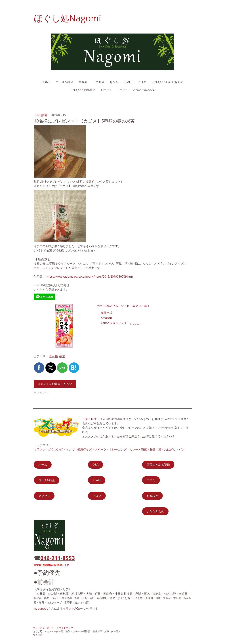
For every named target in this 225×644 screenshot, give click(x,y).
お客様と (152, 496)
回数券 (83, 82)
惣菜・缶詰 (148, 449)
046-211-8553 (58, 558)
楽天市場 (107, 313)
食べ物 (53, 356)
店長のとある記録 (144, 90)
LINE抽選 (41, 115)
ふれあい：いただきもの (167, 82)
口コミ (151, 480)
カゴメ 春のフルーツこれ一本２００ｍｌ (123, 306)
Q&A (95, 465)
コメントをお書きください (55, 384)
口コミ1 (106, 90)
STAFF (128, 82)
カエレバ (136, 324)
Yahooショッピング (114, 323)
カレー (134, 449)
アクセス (98, 82)
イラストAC (70, 608)
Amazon (106, 318)
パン (182, 449)
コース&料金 (47, 480)
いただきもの (155, 511)
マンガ (70, 449)
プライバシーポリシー (45, 628)
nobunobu (41, 608)
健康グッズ (85, 449)
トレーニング (118, 449)
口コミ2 (122, 90)
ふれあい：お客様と (83, 90)
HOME (46, 82)
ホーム (43, 465)
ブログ (142, 82)
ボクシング (56, 449)
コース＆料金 (64, 82)
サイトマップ (66, 628)
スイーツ (100, 449)
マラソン (40, 449)
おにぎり (170, 449)
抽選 (62, 356)
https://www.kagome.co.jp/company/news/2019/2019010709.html (89, 277)
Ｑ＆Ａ (114, 82)
